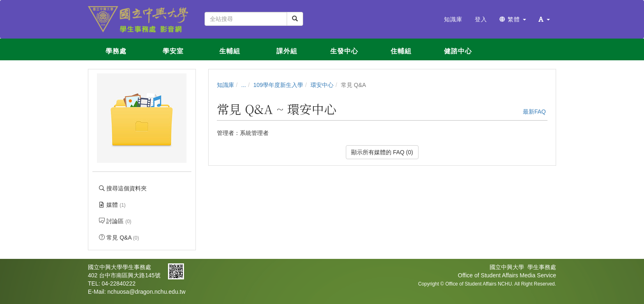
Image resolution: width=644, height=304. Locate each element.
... (244, 85)
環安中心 (322, 85)
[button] (544, 19)
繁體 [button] (513, 19)
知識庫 (225, 85)
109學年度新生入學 (278, 85)
